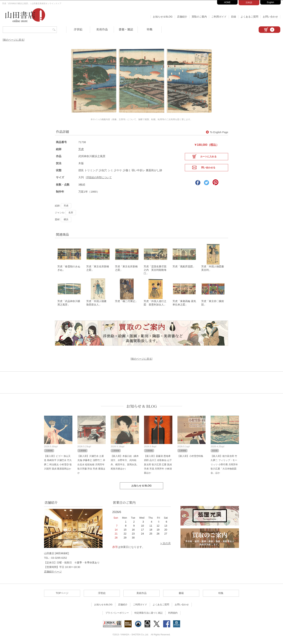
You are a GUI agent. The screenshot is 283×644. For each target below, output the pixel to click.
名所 (71, 212)
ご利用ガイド (219, 17)
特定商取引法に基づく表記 (149, 614)
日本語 (249, 3)
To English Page (217, 132)
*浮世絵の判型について (99, 177)
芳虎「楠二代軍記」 (126, 302)
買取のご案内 (199, 17)
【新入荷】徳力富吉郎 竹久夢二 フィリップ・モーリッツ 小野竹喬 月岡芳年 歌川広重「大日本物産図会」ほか (224, 465)
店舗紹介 (182, 17)
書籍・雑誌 (126, 29)
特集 (150, 29)
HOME (227, 2)
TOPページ (62, 594)
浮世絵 (78, 29)
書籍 (181, 594)
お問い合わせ (270, 17)
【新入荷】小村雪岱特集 (190, 457)
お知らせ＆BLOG (163, 17)
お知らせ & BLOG (142, 407)
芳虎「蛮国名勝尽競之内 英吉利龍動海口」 (155, 270)
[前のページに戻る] (14, 40)
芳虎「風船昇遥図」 (184, 267)
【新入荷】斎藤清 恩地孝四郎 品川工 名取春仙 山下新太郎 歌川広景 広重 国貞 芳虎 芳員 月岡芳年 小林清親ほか (158, 465)
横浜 (66, 219)
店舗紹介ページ (53, 572)
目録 (234, 17)
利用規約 (173, 614)
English (270, 2)
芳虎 (81, 149)
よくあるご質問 (249, 17)
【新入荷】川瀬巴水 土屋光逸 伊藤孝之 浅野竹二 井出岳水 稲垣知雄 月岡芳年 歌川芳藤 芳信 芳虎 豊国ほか (91, 465)
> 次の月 (166, 544)
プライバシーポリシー (117, 614)
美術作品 (102, 29)
